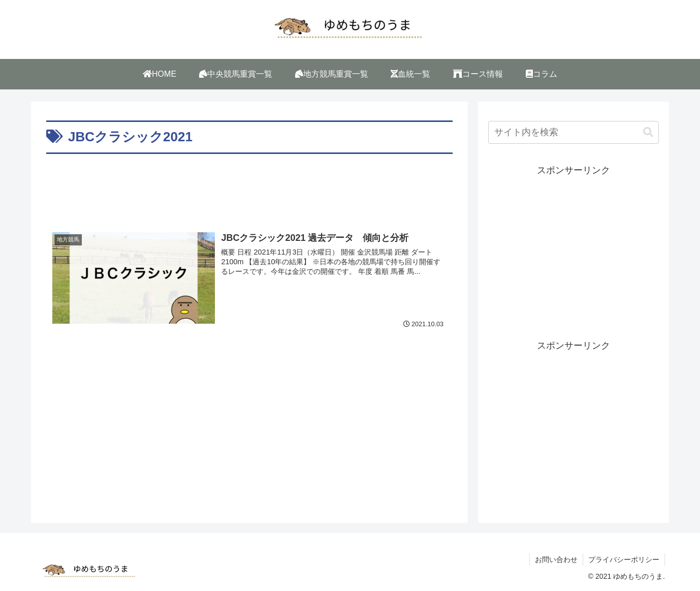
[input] (574, 132)
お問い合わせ (556, 559)
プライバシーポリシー (624, 559)
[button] (648, 132)
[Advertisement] (249, 185)
